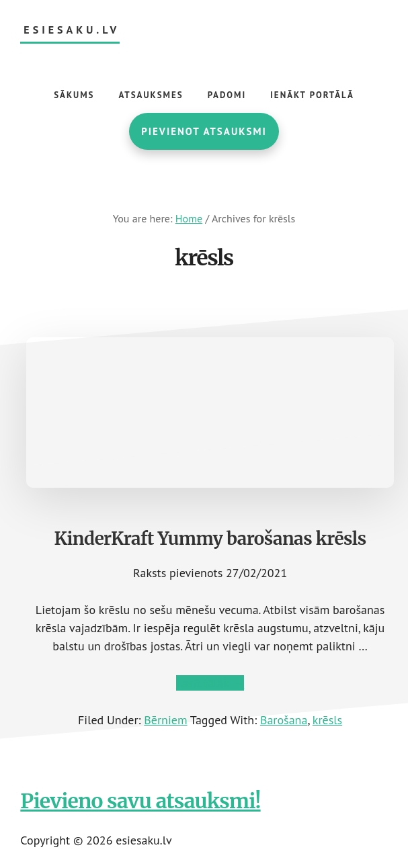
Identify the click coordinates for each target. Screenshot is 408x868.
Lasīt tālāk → (210, 683)
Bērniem (165, 720)
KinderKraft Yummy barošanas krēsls (210, 538)
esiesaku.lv (72, 30)
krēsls (327, 720)
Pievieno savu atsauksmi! (140, 801)
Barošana (284, 720)
